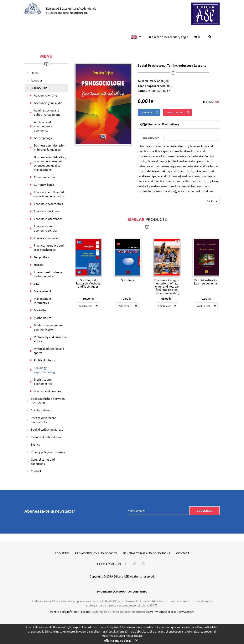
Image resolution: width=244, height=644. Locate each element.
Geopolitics (41, 257)
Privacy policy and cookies (48, 452)
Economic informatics (48, 219)
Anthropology (43, 138)
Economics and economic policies (46, 228)
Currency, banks (44, 184)
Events (35, 444)
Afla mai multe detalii (118, 640)
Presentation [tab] (151, 138)
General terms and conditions (43, 461)
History (39, 264)
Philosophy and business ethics (50, 339)
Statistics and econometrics (43, 381)
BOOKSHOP (39, 88)
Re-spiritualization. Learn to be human (206, 281)
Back (213, 201)
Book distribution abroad (47, 429)
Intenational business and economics (48, 274)
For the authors (41, 410)
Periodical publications (46, 437)
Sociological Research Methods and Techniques (88, 283)
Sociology (128, 280)
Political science (45, 360)
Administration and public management (47, 112)
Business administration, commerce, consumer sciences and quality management (50, 163)
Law (37, 283)
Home (35, 73)
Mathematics (43, 318)
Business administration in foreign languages (50, 147)
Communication (44, 177)
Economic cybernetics (48, 204)
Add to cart (179, 112)
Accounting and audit (48, 103)
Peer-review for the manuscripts (44, 420)
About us (37, 80)
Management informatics (43, 301)
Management (43, 291)
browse (150, 112)
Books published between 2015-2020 (48, 401)
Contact (36, 471)
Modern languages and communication (49, 327)
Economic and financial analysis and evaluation (49, 194)
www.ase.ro (187, 611)
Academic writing (45, 95)
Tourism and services (47, 391)
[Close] (136, 640)
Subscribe (204, 511)
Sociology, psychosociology (45, 370)
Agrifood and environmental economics (44, 126)
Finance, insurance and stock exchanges (49, 247)
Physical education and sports (49, 351)
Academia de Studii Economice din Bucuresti (120, 611)
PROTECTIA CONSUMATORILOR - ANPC (122, 591)
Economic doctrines (47, 211)
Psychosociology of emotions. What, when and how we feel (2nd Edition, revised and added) (167, 286)
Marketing (41, 310)
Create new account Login (168, 37)
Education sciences (46, 238)
